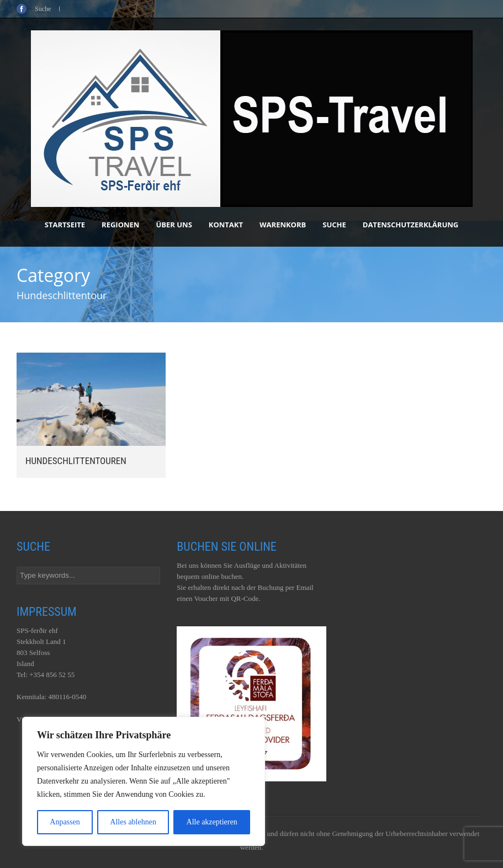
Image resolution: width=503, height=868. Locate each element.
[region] (144, 781)
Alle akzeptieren (212, 822)
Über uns (174, 225)
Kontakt (226, 225)
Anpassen (65, 822)
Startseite (65, 225)
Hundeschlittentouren (76, 461)
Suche (334, 225)
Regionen (120, 225)
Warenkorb (283, 225)
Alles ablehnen (133, 822)
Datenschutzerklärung (411, 225)
